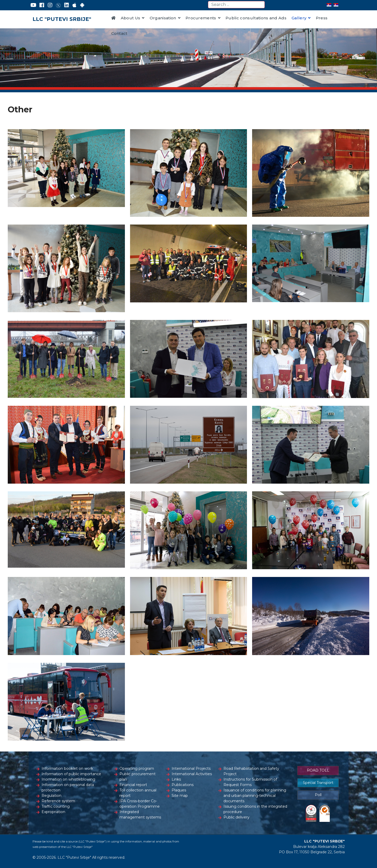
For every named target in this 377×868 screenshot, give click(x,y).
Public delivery (236, 817)
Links (176, 779)
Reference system (58, 801)
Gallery (299, 18)
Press (322, 18)
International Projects (191, 768)
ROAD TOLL (318, 770)
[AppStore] (74, 5)
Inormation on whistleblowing (68, 779)
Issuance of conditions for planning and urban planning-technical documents (255, 796)
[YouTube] (33, 5)
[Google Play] (82, 5)
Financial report (133, 785)
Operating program (137, 768)
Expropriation (53, 812)
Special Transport (318, 783)
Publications (183, 785)
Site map (180, 796)
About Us (131, 18)
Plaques (179, 790)
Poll (318, 795)
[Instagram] (50, 5)
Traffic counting (56, 806)
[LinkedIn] (67, 5)
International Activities (192, 774)
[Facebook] (42, 5)
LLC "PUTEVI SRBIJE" (62, 19)
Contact (119, 33)
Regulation (51, 796)
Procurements (201, 18)
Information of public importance (71, 774)
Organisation (163, 18)
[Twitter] (58, 5)
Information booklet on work (67, 768)
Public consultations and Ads (256, 18)
